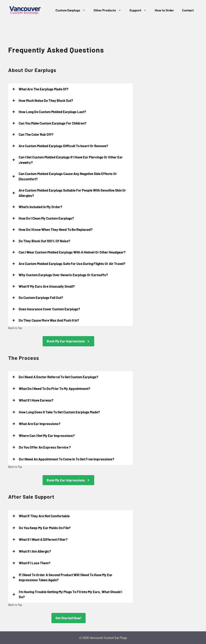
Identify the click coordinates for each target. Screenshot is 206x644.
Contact (188, 10)
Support (140, 10)
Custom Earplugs (72, 10)
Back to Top (15, 328)
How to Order (164, 10)
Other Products (109, 10)
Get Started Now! (68, 618)
